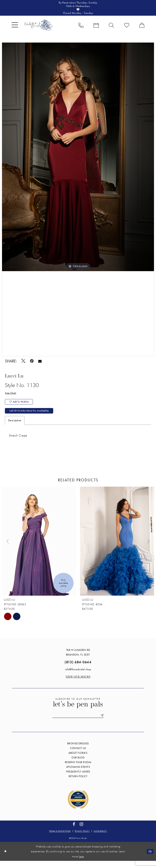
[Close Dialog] (6, 859)
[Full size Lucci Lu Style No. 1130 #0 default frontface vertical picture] (78, 160)
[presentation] (39, 547)
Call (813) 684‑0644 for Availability (32, 417)
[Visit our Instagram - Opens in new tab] (81, 831)
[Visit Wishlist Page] (127, 28)
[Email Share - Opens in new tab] (40, 364)
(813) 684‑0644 (78, 668)
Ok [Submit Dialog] (149, 858)
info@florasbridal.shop (78, 676)
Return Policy (78, 783)
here (81, 864)
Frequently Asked (78, 779)
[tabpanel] (78, 160)
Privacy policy (82, 838)
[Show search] (111, 28)
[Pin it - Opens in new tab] (32, 364)
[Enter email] (78, 722)
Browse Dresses (78, 751)
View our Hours (78, 683)
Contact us (78, 755)
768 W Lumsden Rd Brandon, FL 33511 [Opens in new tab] (78, 659)
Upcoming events (78, 774)
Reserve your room (78, 769)
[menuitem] (15, 28)
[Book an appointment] (96, 28)
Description (15, 427)
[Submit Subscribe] (106, 722)
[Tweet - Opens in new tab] (23, 364)
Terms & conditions (60, 838)
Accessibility (100, 838)
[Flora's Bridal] (38, 28)
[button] (15, 28)
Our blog (78, 765)
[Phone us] (81, 28)
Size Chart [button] (11, 396)
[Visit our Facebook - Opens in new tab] (74, 831)
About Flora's (78, 760)
